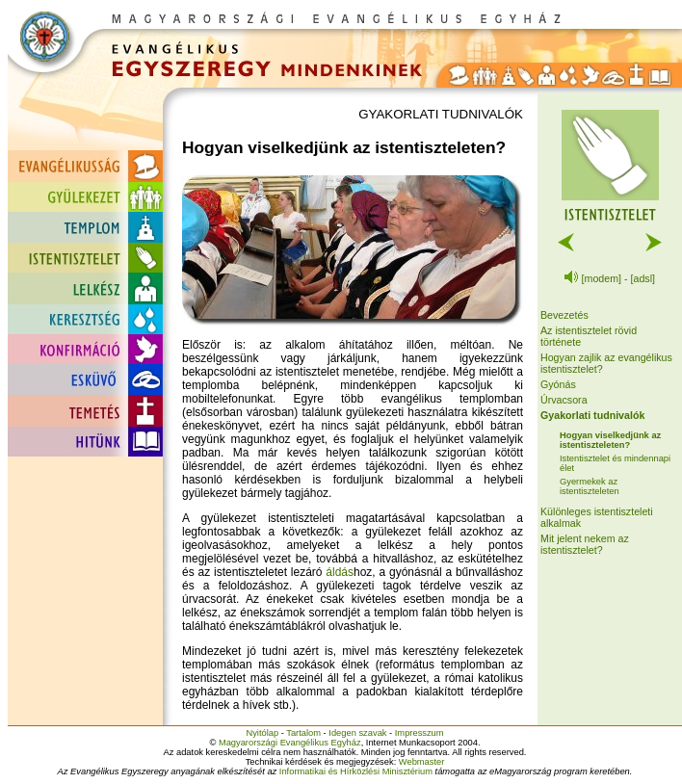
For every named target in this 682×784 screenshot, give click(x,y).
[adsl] (643, 278)
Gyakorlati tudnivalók (592, 415)
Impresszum (420, 733)
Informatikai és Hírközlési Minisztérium (356, 771)
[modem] (602, 278)
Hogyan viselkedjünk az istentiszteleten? (610, 440)
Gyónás (558, 384)
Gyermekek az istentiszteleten (590, 486)
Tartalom (303, 733)
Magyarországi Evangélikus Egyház (290, 743)
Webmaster (422, 762)
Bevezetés (564, 315)
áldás (340, 572)
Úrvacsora (564, 400)
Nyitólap (262, 733)
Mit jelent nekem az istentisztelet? (585, 544)
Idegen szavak (357, 733)
